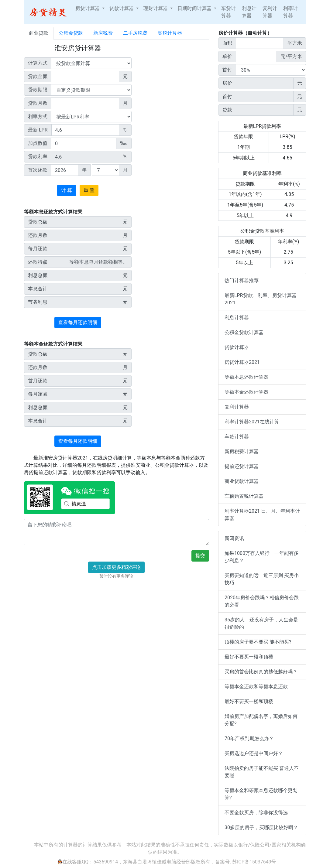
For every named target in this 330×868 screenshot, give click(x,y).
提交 (200, 556)
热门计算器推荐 (242, 280)
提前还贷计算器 (242, 466)
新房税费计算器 (242, 451)
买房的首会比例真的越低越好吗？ (261, 672)
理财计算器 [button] (156, 8)
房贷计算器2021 (242, 362)
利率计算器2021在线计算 (252, 422)
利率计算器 (290, 12)
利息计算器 (249, 12)
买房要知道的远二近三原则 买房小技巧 (262, 579)
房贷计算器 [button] (88, 8)
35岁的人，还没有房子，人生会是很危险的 (261, 623)
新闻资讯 (234, 538)
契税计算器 (170, 33)
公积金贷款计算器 (244, 332)
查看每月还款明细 (78, 322)
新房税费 (103, 33)
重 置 (89, 190)
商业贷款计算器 (242, 481)
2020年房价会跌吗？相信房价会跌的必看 (262, 601)
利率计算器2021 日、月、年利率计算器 (262, 515)
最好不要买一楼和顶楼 (249, 657)
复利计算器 (270, 12)
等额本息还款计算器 (246, 377)
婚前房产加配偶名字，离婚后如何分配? (261, 720)
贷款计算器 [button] (122, 8)
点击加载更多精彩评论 (116, 567)
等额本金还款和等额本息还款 (256, 687)
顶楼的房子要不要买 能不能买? (258, 642)
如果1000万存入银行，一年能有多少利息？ (262, 557)
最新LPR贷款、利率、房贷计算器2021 (261, 299)
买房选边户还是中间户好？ (254, 753)
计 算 (67, 190)
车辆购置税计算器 (244, 496)
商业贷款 (39, 33)
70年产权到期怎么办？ (249, 738)
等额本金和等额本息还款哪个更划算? (261, 794)
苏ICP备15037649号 (254, 862)
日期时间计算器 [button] (195, 8)
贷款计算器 (237, 347)
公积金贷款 (71, 33)
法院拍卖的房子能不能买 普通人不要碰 (262, 772)
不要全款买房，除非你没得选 (256, 813)
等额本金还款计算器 (246, 392)
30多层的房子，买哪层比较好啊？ (261, 827)
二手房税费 (135, 33)
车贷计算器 (229, 12)
